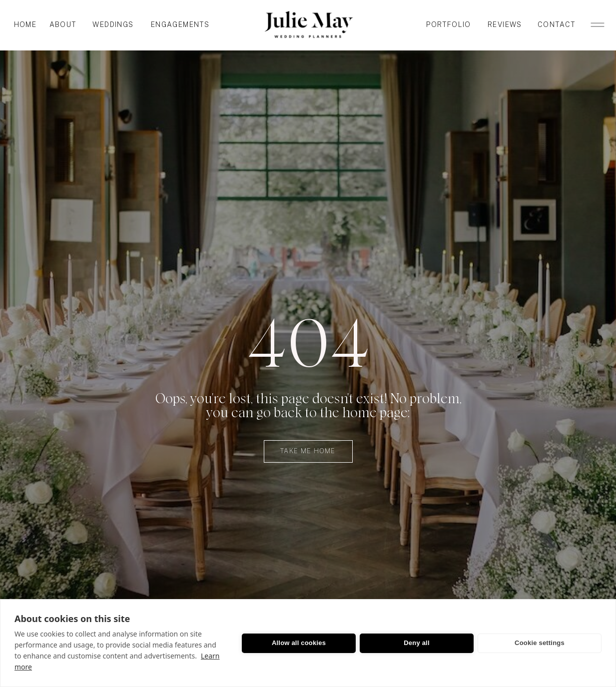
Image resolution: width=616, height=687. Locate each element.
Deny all (416, 643)
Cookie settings (540, 643)
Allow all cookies (299, 643)
